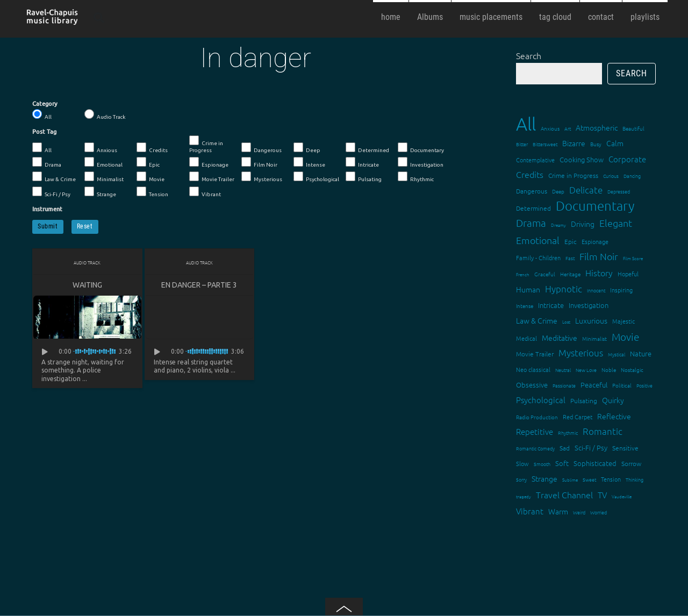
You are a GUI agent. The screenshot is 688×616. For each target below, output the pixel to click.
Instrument (47, 209)
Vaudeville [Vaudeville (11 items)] (622, 496)
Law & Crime (54, 177)
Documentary (421, 148)
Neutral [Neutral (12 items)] (563, 370)
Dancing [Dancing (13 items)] (632, 176)
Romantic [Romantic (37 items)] (603, 431)
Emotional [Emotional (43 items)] (538, 240)
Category (45, 104)
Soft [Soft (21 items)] (562, 463)
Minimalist (104, 177)
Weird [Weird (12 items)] (579, 512)
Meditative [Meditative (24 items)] (560, 338)
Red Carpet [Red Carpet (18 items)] (578, 417)
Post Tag (44, 132)
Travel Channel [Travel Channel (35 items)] (564, 495)
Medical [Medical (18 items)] (526, 338)
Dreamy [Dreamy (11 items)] (558, 225)
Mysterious (262, 177)
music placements (491, 17)
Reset (85, 226)
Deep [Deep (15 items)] (558, 191)
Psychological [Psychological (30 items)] (541, 400)
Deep (307, 148)
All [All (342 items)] (526, 124)
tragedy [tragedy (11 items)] (524, 496)
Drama (47, 162)
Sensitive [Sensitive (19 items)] (625, 448)
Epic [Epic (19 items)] (571, 241)
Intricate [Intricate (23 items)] (551, 305)
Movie (150, 177)
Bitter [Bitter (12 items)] (522, 144)
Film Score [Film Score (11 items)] (633, 258)
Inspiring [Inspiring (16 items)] (621, 290)
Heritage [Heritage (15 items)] (570, 274)
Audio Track (105, 114)
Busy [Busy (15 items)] (596, 144)
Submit (48, 226)
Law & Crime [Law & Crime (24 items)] (537, 320)
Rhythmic (416, 177)
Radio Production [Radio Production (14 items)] (537, 417)
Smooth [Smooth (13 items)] (542, 464)
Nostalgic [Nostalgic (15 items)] (632, 370)
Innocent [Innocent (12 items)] (596, 290)
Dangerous (261, 148)
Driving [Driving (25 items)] (583, 224)
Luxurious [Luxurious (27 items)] (591, 320)
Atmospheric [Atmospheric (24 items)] (597, 127)
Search (529, 55)
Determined (367, 148)
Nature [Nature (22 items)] (641, 353)
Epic (148, 162)
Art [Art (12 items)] (568, 128)
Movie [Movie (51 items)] (625, 336)
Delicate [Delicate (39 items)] (586, 190)
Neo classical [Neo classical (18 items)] (533, 369)
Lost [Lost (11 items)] (566, 322)
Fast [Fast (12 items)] (570, 258)
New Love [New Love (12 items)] (586, 370)
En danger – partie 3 (199, 285)
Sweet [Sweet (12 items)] (589, 479)
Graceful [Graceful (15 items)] (545, 274)
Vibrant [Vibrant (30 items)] (530, 511)
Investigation (421, 162)
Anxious (101, 148)
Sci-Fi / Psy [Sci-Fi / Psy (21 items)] (591, 447)
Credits (152, 148)
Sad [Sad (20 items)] (565, 448)
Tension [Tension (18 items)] (611, 479)
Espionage (209, 162)
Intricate (362, 162)
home (391, 17)
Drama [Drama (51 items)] (531, 223)
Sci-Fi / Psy (51, 192)
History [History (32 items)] (599, 273)
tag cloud (555, 17)
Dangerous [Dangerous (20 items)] (532, 191)
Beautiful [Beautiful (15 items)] (633, 128)
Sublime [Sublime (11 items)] (570, 480)
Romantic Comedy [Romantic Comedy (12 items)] (535, 448)
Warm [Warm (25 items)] (558, 511)
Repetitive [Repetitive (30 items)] (535, 431)
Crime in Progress (206, 144)
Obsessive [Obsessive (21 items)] (532, 385)
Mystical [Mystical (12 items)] (617, 354)
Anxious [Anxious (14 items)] (550, 128)
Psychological (316, 177)
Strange (100, 192)
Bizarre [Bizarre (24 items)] (574, 143)
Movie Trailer (212, 177)
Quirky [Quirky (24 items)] (613, 400)
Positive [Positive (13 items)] (644, 385)
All (42, 114)
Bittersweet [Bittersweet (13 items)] (545, 144)
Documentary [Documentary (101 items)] (595, 206)
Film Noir (259, 162)
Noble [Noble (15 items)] (609, 370)
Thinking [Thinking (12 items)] (635, 479)
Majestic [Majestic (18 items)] (623, 321)
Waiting (87, 285)
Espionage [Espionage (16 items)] (595, 241)
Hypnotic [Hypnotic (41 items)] (564, 289)
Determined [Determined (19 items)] (533, 208)
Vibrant (205, 192)
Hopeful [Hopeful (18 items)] (628, 274)
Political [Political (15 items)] (622, 385)
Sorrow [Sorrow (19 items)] (631, 463)
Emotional (103, 162)
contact (601, 17)
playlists (645, 17)
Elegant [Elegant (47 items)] (616, 223)
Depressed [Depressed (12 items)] (619, 191)
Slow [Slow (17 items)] (522, 463)
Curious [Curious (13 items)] (611, 176)
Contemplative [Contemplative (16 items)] (535, 160)
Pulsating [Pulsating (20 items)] (584, 400)
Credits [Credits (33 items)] (530, 174)
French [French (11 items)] (523, 274)
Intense (309, 162)
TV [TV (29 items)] (602, 495)
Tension (152, 192)
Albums (430, 17)
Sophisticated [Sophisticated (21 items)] (595, 463)
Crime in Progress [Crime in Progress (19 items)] (573, 175)
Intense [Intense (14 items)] (525, 306)
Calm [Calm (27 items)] (615, 143)
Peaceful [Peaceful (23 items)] (594, 385)
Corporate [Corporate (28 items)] (627, 159)
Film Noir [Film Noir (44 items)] (599, 256)
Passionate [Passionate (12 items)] (564, 385)
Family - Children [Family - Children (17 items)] (538, 257)
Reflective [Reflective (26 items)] (614, 416)
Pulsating (364, 177)
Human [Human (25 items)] (528, 289)
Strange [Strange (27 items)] (544, 478)
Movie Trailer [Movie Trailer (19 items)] (535, 354)
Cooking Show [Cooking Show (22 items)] (582, 159)
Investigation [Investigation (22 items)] (589, 305)
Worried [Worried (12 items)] (599, 512)
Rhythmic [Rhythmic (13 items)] (568, 432)
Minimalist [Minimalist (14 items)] (594, 338)
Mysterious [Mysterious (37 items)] (581, 353)
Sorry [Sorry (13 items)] (521, 479)
